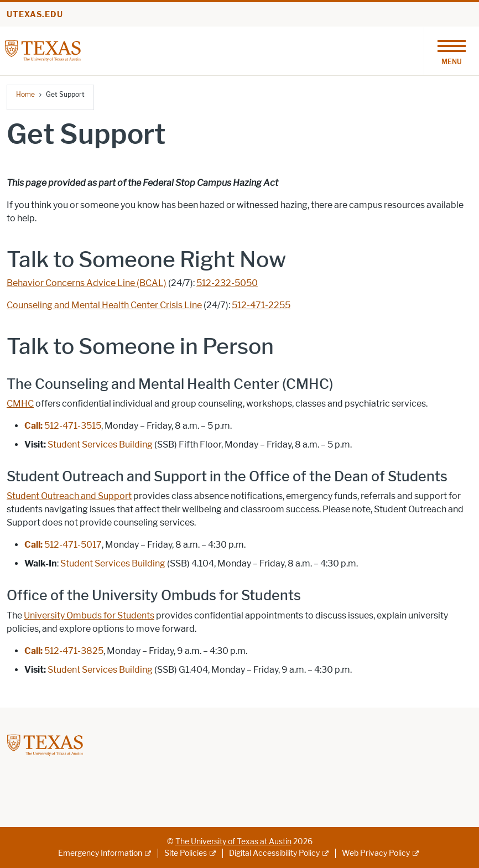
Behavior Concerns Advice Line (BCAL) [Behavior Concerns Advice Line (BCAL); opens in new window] (87, 283)
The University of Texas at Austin (233, 842)
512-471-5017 (63, 545)
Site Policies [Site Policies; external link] (186, 853)
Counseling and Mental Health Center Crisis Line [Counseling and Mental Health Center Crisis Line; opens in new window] (104, 305)
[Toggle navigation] (451, 51)
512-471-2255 (261, 305)
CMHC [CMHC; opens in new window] (20, 404)
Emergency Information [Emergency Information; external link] (100, 853)
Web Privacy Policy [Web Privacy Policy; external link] (376, 853)
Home (25, 94)
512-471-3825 (64, 651)
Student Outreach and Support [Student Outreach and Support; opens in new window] (69, 496)
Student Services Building (100, 670)
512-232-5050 (227, 283)
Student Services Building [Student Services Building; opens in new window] (100, 445)
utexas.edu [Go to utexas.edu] (35, 15)
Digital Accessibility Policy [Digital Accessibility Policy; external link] (274, 853)
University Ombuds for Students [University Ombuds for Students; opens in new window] (89, 615)
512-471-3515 (63, 426)
